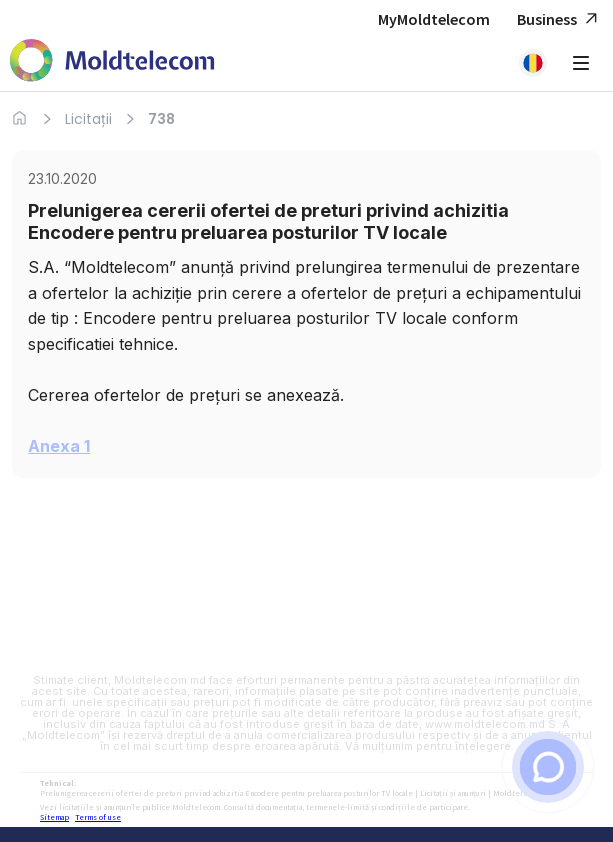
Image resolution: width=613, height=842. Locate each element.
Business (560, 19)
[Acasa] (19, 118)
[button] (533, 63)
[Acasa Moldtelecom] (112, 62)
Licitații (88, 119)
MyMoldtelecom (434, 19)
